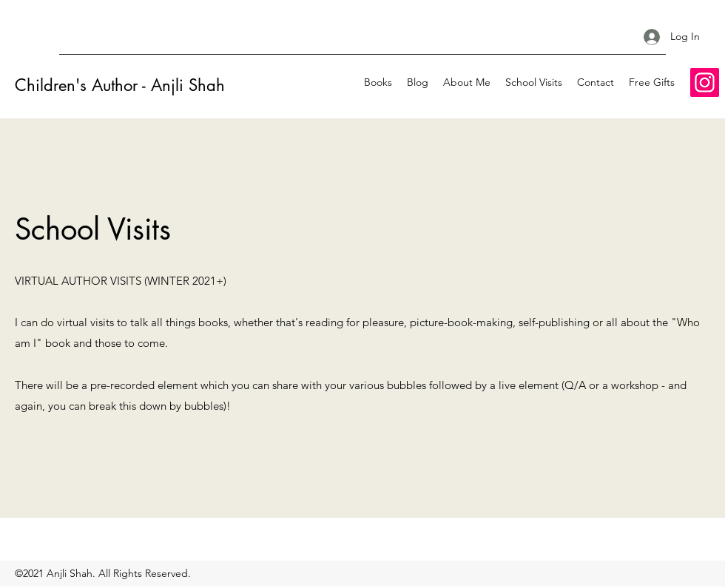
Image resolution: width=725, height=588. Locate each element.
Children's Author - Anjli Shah (120, 85)
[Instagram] (705, 82)
